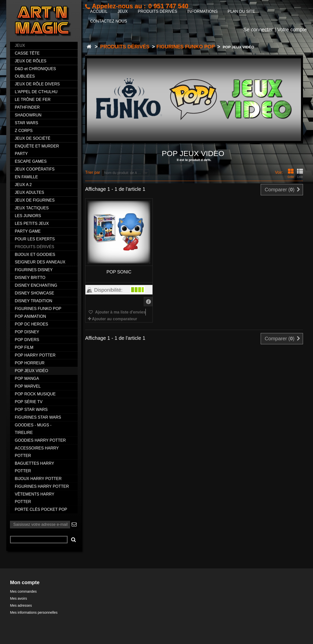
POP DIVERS (27, 340)
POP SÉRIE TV (29, 402)
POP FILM (24, 347)
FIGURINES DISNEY (34, 270)
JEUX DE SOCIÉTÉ (33, 138)
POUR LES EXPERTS (35, 239)
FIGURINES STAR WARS (38, 417)
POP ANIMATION (30, 316)
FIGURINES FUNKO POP (38, 309)
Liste (300, 173)
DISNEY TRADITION (34, 301)
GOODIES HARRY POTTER (40, 440)
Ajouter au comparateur (114, 319)
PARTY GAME (28, 231)
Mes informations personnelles (34, 612)
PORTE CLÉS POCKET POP (41, 509)
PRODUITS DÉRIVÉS (34, 247)
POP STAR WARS (31, 410)
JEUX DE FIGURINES (35, 200)
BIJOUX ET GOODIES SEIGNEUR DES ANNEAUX (40, 258)
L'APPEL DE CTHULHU (36, 92)
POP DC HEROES (31, 324)
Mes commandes (23, 591)
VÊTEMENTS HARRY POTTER (35, 498)
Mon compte (25, 582)
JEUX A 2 (23, 185)
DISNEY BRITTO (30, 278)
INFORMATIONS (202, 11)
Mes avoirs (19, 598)
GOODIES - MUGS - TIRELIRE (33, 429)
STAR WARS (26, 123)
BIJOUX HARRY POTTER (38, 479)
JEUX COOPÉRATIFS (35, 169)
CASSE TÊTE (27, 53)
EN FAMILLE (26, 177)
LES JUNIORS (28, 216)
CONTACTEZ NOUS (109, 21)
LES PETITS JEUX (32, 223)
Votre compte (292, 30)
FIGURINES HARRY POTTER (42, 486)
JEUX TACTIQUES (32, 208)
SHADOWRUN (28, 115)
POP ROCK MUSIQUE (35, 394)
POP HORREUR (30, 363)
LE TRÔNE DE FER (33, 100)
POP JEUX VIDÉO (31, 371)
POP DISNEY (27, 332)
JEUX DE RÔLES (31, 61)
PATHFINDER (27, 107)
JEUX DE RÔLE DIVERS (37, 84)
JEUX (20, 45)
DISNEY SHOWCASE (34, 293)
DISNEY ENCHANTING (36, 285)
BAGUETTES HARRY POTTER (34, 467)
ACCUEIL (99, 11)
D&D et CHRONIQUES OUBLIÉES (35, 72)
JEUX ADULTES (29, 192)
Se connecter (258, 30)
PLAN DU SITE (241, 11)
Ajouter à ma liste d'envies (120, 312)
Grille (291, 173)
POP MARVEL (28, 386)
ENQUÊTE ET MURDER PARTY (37, 150)
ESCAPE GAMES (31, 161)
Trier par (93, 172)
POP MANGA (27, 378)
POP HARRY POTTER (35, 355)
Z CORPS (24, 131)
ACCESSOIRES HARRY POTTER (37, 452)
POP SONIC (119, 272)
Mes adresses (21, 605)
